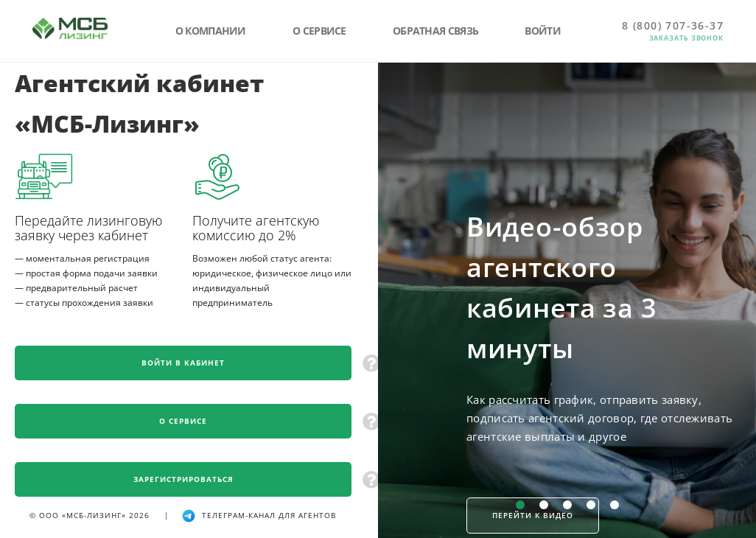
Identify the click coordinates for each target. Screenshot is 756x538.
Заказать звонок (687, 38)
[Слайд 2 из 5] (544, 505)
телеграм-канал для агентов (259, 515)
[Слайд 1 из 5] (520, 505)
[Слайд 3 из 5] (567, 505)
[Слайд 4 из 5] (591, 505)
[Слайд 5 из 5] (615, 505)
